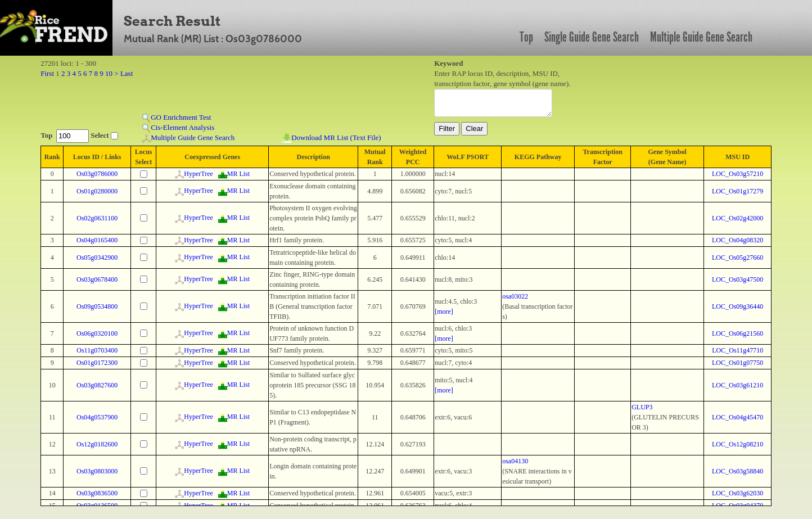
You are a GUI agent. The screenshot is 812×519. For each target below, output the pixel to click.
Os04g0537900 (97, 417)
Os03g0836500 (97, 493)
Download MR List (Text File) (331, 138)
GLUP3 (642, 407)
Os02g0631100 (97, 218)
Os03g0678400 (97, 279)
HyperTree (194, 174)
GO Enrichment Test (176, 118)
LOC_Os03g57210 (737, 174)
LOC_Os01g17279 (737, 191)
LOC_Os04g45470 (737, 417)
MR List (234, 174)
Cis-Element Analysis (178, 128)
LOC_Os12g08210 (737, 444)
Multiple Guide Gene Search (701, 37)
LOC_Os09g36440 (737, 306)
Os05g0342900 (97, 258)
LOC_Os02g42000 (737, 218)
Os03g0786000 (97, 174)
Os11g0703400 (97, 350)
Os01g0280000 (97, 191)
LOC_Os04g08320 (737, 240)
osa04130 (515, 461)
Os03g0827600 (97, 385)
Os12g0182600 (97, 444)
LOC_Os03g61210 (737, 385)
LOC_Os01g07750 (737, 363)
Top (526, 37)
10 (109, 73)
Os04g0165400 (97, 240)
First (47, 73)
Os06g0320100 (97, 333)
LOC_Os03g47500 (737, 279)
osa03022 (515, 296)
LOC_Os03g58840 (737, 471)
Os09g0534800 (97, 306)
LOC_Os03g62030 (737, 493)
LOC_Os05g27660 (737, 258)
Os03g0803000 (97, 471)
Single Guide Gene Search (592, 37)
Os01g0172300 (97, 363)
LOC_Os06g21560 (737, 333)
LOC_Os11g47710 (737, 350)
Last (127, 73)
